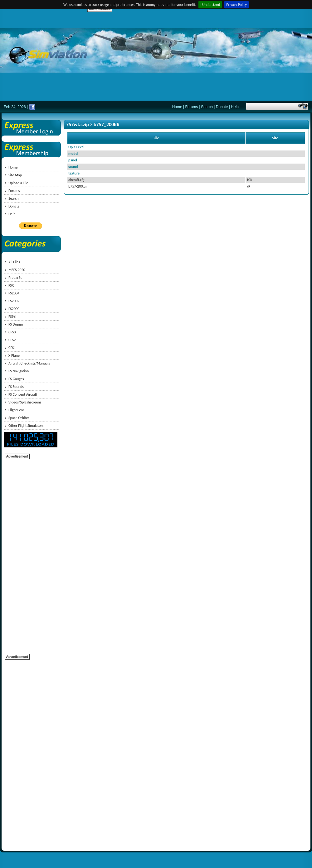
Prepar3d (15, 278)
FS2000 (14, 309)
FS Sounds (16, 387)
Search (207, 107)
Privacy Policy (236, 5)
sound (73, 167)
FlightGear (16, 410)
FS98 (12, 317)
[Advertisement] (181, 56)
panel (73, 160)
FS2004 (14, 293)
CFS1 (12, 348)
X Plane (14, 355)
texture (74, 173)
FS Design (16, 324)
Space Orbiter (19, 418)
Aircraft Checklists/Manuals (29, 363)
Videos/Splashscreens (25, 402)
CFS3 (12, 332)
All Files (14, 262)
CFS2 (12, 340)
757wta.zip (78, 124)
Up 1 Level (76, 147)
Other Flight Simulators (26, 426)
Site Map (15, 175)
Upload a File (18, 183)
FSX (11, 285)
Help (235, 107)
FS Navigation (19, 371)
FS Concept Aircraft (23, 394)
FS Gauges (16, 379)
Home (177, 107)
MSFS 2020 (17, 270)
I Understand (210, 5)
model (73, 154)
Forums (192, 107)
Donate (222, 107)
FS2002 (14, 301)
